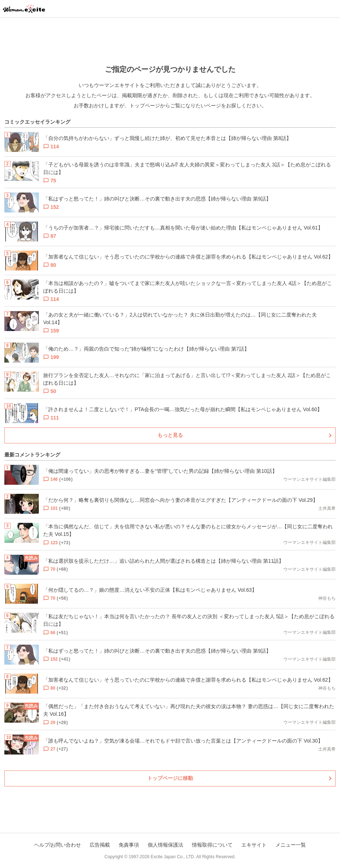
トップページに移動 (170, 778)
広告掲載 (100, 845)
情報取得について (212, 845)
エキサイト (254, 845)
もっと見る (170, 435)
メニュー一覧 (291, 845)
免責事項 (129, 845)
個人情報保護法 (165, 845)
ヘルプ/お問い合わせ (58, 845)
